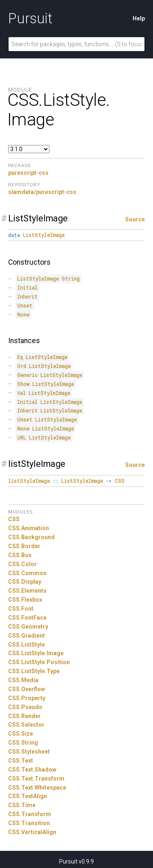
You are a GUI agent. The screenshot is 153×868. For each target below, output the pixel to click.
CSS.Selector (26, 725)
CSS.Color (22, 564)
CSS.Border (24, 546)
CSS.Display (25, 582)
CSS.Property (27, 698)
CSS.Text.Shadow (32, 770)
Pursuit (30, 18)
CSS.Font (21, 609)
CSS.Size (21, 734)
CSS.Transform (30, 814)
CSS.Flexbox (25, 600)
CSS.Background (31, 537)
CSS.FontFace (27, 618)
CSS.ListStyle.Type (34, 671)
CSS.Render (24, 716)
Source (135, 219)
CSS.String (23, 743)
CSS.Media (23, 680)
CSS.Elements (27, 591)
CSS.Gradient (27, 636)
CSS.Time (22, 805)
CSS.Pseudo (25, 707)
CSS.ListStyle (27, 645)
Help (139, 18)
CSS (14, 519)
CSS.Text (21, 761)
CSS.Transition (29, 823)
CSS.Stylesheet (29, 752)
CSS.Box (20, 555)
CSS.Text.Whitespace (37, 788)
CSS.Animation (29, 528)
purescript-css (28, 173)
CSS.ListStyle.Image (36, 653)
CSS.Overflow (27, 689)
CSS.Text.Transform (36, 779)
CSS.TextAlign (28, 796)
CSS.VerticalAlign (32, 832)
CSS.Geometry (28, 627)
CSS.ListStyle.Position (39, 662)
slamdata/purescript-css (42, 192)
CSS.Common (27, 573)
